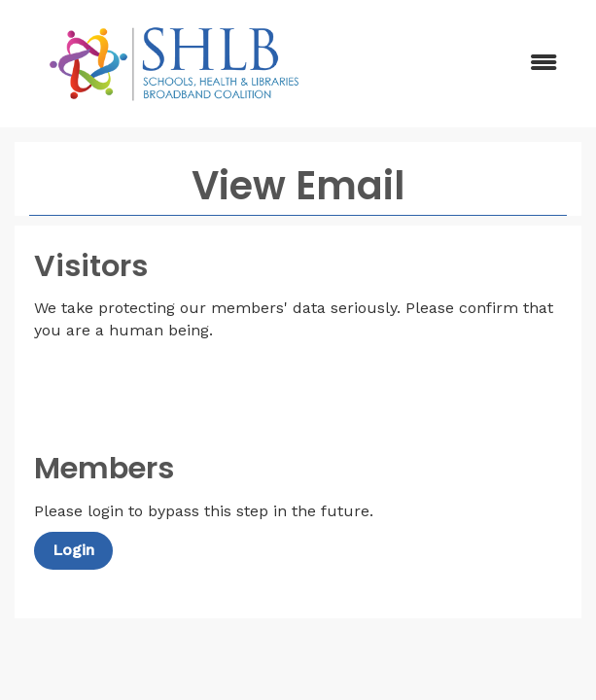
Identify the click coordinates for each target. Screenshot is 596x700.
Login (73, 550)
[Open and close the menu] (455, 64)
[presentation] (182, 390)
